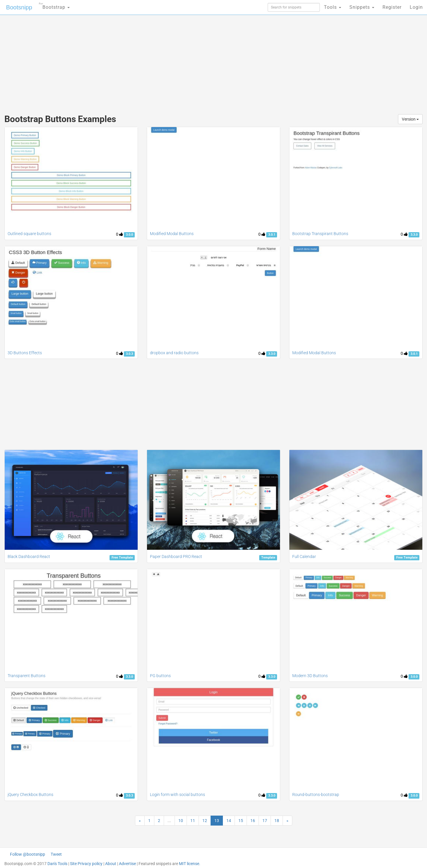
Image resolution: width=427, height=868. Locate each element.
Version (410, 119)
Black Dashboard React (29, 557)
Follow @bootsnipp (28, 854)
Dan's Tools (57, 864)
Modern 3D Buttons (310, 676)
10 (181, 821)
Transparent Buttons (27, 676)
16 (253, 821)
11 (193, 821)
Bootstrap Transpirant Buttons (320, 234)
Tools (333, 7)
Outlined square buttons (29, 234)
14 (229, 821)
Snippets (362, 7)
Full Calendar (304, 557)
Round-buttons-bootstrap (316, 795)
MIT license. (190, 864)
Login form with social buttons (177, 795)
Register (392, 7)
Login (416, 7)
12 (205, 821)
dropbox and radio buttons (174, 353)
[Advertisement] (170, 61)
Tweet (56, 854)
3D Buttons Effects (25, 353)
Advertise (127, 864)
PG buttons (160, 676)
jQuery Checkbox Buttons (30, 795)
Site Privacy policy (86, 864)
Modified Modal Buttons (172, 234)
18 (277, 821)
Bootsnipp (19, 7)
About (111, 864)
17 (265, 821)
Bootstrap (54, 5)
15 (241, 821)
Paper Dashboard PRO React (176, 557)
